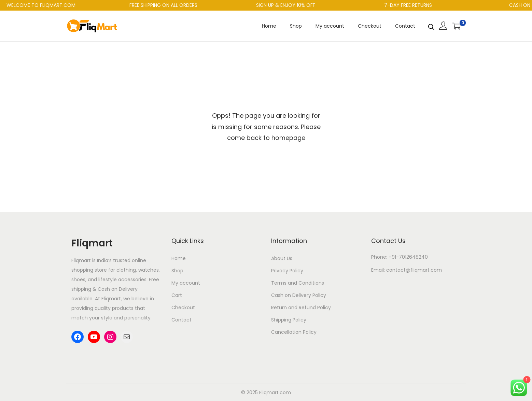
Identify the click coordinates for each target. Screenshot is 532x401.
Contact (181, 320)
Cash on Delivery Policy (299, 295)
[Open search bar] (431, 26)
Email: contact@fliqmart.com (407, 270)
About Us (282, 258)
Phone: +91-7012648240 (400, 257)
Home (179, 258)
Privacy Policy (287, 271)
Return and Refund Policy (301, 307)
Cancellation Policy (294, 332)
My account (186, 283)
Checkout (183, 307)
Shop (177, 271)
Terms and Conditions (298, 283)
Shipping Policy (289, 320)
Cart (177, 295)
